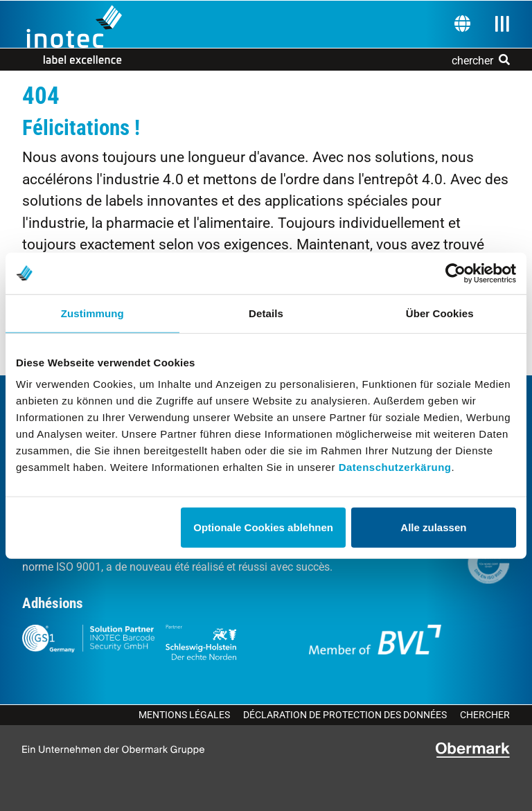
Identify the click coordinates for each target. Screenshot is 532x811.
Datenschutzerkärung (395, 467)
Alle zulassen (433, 527)
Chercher (485, 715)
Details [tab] (266, 313)
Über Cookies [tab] (440, 313)
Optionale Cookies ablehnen (263, 527)
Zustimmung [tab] (92, 313)
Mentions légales (184, 715)
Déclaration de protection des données (345, 715)
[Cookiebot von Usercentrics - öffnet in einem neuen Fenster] (455, 273)
